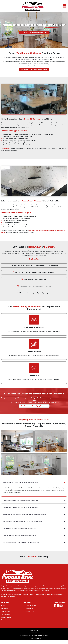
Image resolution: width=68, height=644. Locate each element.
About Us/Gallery (7, 623)
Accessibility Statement (34, 636)
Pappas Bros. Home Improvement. (34, 639)
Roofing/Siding (6, 617)
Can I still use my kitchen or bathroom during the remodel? (34, 536)
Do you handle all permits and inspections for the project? (34, 529)
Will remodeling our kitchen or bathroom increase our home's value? (34, 522)
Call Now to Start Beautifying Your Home (34, 33)
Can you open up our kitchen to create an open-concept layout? (34, 501)
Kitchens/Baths (6, 614)
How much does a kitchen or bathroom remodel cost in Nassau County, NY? (34, 515)
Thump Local (38, 642)
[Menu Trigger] (64, 6)
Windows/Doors (6, 620)
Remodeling (5, 611)
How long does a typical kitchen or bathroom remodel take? (34, 483)
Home (3, 608)
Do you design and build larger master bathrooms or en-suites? (34, 508)
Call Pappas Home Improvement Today (34, 70)
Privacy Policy (34, 634)
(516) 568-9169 (30, 614)
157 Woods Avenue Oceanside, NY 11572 (32, 610)
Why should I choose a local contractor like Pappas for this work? (34, 542)
